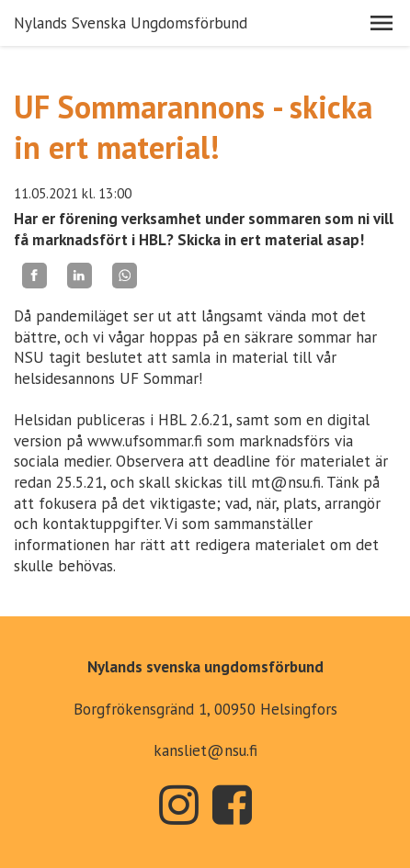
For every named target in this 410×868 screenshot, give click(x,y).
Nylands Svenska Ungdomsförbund (131, 23)
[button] (382, 23)
